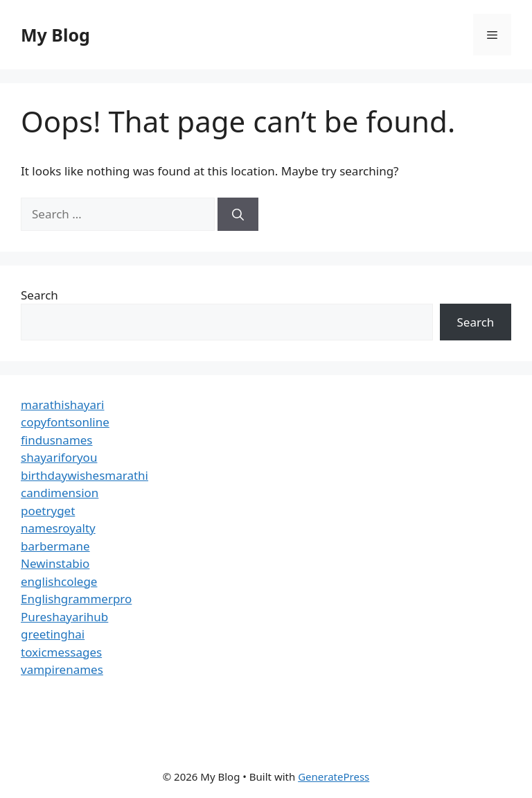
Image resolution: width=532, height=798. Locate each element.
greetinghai (53, 634)
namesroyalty (58, 528)
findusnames (57, 440)
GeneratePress (334, 777)
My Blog (55, 35)
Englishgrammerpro (76, 599)
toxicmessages (61, 652)
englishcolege (59, 581)
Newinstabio (55, 563)
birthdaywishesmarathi (85, 475)
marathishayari (62, 405)
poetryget (48, 511)
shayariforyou (59, 457)
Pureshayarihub (64, 617)
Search (39, 295)
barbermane (55, 546)
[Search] (238, 214)
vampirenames (62, 669)
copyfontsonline (65, 422)
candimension (60, 493)
